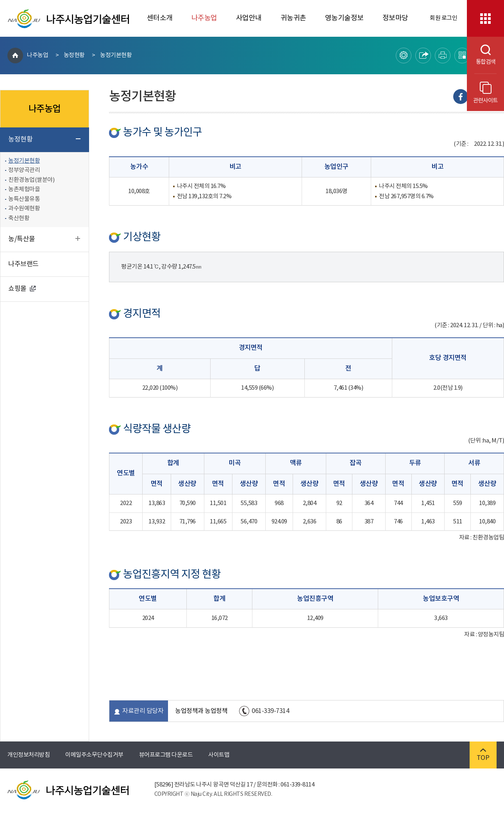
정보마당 (395, 18)
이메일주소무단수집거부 (94, 755)
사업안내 (249, 18)
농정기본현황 (116, 55)
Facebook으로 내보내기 (461, 97)
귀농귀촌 (293, 18)
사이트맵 (219, 755)
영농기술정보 (344, 18)
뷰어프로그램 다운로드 (166, 755)
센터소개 (160, 18)
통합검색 (481, 55)
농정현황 (74, 55)
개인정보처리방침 (29, 755)
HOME (15, 56)
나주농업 (204, 18)
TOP (483, 755)
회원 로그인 (443, 18)
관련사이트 (485, 93)
